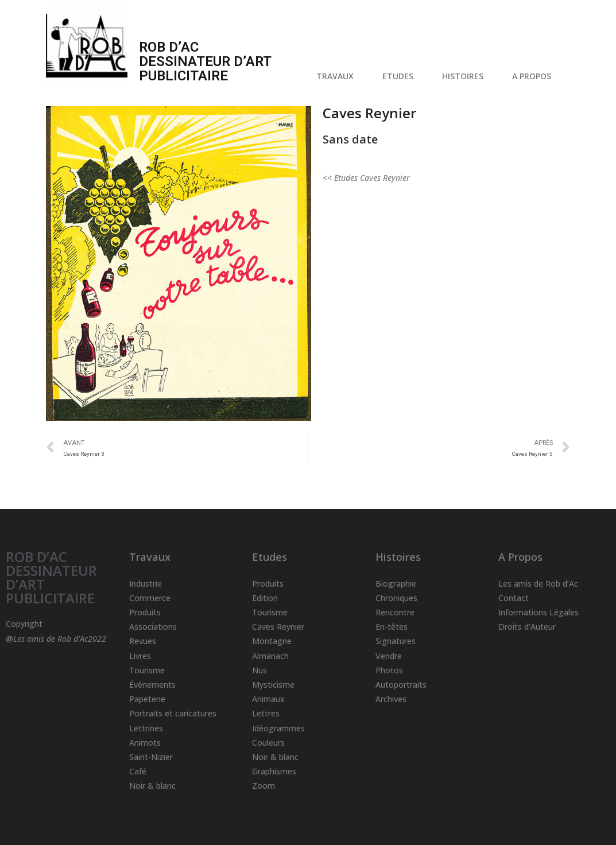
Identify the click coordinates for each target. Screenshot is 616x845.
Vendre (389, 656)
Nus (259, 670)
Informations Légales (538, 612)
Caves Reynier (278, 627)
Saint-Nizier (151, 757)
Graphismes (274, 771)
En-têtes (392, 627)
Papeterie (147, 699)
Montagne (272, 641)
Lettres (266, 713)
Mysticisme (273, 685)
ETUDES (401, 76)
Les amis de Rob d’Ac (538, 584)
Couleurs (268, 743)
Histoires (398, 557)
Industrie (146, 584)
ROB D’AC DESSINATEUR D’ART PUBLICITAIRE (51, 577)
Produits (145, 612)
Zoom (264, 786)
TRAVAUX (338, 76)
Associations (153, 627)
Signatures (396, 641)
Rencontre (395, 612)
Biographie (396, 584)
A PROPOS (534, 76)
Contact (514, 598)
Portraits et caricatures (173, 713)
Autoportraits (401, 685)
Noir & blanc (152, 786)
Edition (265, 598)
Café (138, 771)
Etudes (270, 557)
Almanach (270, 656)
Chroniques (396, 598)
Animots (145, 743)
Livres (140, 656)
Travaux (150, 557)
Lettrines (146, 728)
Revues (143, 641)
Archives (391, 699)
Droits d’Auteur (527, 627)
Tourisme (147, 670)
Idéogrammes (278, 728)
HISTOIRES (466, 76)
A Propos (520, 557)
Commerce (150, 598)
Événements (152, 685)
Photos (389, 670)
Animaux (268, 699)
